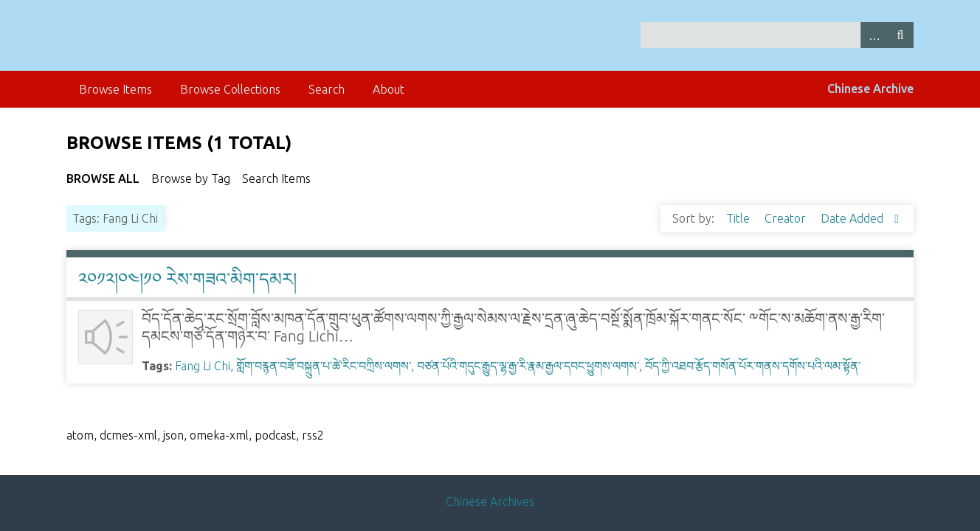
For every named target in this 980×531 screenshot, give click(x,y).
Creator (787, 218)
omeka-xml (219, 435)
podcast (275, 435)
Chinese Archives (490, 502)
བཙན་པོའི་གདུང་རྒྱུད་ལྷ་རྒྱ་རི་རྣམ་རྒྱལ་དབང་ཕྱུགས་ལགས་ (528, 366)
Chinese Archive (870, 88)
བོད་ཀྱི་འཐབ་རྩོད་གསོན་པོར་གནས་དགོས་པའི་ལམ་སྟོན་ (753, 366)
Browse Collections (230, 89)
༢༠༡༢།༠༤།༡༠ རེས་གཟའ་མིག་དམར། (187, 279)
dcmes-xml (128, 435)
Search (900, 35)
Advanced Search (874, 35)
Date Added (853, 218)
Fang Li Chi (203, 366)
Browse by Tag (191, 178)
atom (80, 435)
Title (739, 218)
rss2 (313, 435)
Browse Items (115, 89)
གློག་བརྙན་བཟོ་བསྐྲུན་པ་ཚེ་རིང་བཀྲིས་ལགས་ (324, 366)
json (173, 435)
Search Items (276, 178)
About (389, 89)
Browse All (103, 178)
